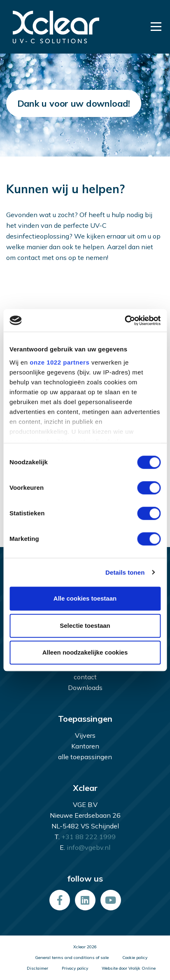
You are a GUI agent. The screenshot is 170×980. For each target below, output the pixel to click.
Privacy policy (75, 968)
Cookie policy (135, 958)
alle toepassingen (85, 757)
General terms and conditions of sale (72, 958)
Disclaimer (37, 968)
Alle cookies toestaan (85, 598)
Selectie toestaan (85, 626)
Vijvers (85, 735)
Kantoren (85, 746)
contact (85, 677)
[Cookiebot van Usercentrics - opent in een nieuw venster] (125, 320)
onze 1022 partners (59, 362)
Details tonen (125, 572)
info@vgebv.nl (88, 847)
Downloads (85, 688)
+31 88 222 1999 (88, 837)
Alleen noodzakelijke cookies (85, 652)
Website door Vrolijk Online (129, 968)
